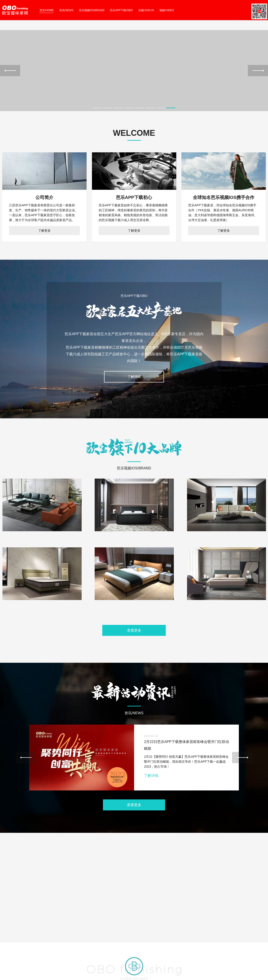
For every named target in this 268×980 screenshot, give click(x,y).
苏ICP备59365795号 (50, 961)
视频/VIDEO (167, 10)
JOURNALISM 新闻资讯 (151, 931)
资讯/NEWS (66, 10)
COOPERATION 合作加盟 (218, 937)
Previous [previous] (10, 78)
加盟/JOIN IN (146, 10)
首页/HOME (47, 10)
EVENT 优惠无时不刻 (149, 937)
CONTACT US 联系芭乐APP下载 (25, 931)
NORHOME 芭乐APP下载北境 (220, 926)
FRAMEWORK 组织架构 (19, 942)
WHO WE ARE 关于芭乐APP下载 (25, 926)
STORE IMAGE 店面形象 (85, 926)
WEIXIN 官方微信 (15, 937)
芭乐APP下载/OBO (121, 10)
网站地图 (7, 977)
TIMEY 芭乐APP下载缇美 (217, 931)
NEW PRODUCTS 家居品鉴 (87, 931)
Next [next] (258, 78)
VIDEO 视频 (77, 937)
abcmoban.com (22, 966)
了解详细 (134, 392)
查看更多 (134, 646)
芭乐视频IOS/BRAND (92, 10)
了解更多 (44, 246)
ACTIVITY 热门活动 (148, 926)
